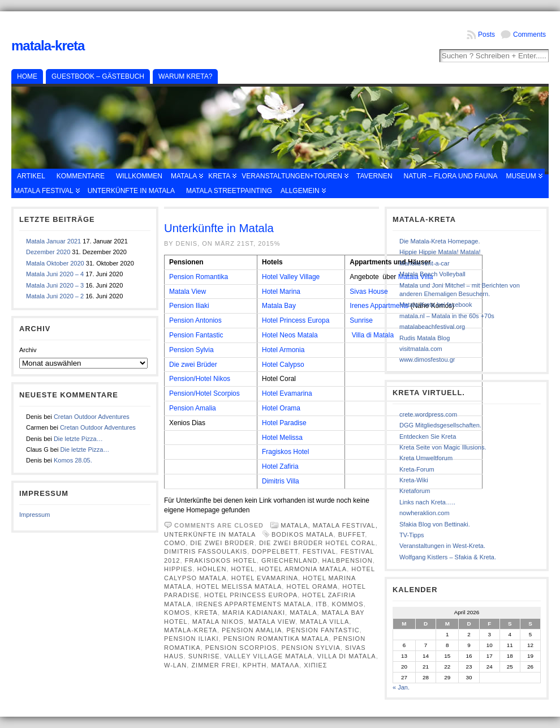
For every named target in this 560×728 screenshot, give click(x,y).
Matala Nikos (218, 622)
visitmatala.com (421, 349)
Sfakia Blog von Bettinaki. (435, 524)
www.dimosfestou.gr (427, 359)
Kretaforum (415, 491)
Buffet (352, 534)
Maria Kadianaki (254, 613)
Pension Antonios (195, 320)
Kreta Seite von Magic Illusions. (443, 447)
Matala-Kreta (48, 46)
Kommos (348, 604)
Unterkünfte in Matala (131, 191)
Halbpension (348, 560)
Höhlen (212, 569)
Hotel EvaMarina (265, 578)
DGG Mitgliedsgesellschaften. (440, 425)
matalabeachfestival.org (432, 327)
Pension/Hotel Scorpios (204, 393)
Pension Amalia (193, 408)
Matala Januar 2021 (53, 241)
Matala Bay (279, 306)
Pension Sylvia (191, 350)
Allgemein (300, 191)
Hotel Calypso (283, 365)
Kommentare (81, 176)
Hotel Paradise (284, 423)
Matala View (188, 292)
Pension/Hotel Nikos (200, 379)
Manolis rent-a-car (425, 263)
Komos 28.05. (73, 460)
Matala (184, 176)
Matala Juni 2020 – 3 (55, 285)
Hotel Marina (281, 292)
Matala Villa (324, 622)
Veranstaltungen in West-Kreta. (442, 546)
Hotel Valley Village (291, 277)
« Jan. (401, 687)
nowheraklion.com (425, 513)
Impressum (35, 515)
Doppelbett (275, 551)
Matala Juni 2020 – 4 (55, 274)
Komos (177, 613)
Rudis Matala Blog (425, 338)
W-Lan (175, 665)
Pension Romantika (199, 277)
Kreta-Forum (417, 469)
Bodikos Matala (303, 534)
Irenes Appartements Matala (254, 604)
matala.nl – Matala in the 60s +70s (447, 316)
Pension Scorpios (241, 648)
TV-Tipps (412, 535)
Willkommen (139, 176)
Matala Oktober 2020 (55, 263)
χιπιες (316, 665)
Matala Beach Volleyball (432, 274)
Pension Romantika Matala (276, 639)
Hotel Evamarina (287, 393)
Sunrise (361, 320)
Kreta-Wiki (414, 480)
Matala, (297, 525)
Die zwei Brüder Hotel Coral (317, 543)
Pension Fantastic (196, 335)
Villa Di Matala (347, 656)
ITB (321, 604)
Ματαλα (285, 665)
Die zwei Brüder (193, 365)
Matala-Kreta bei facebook (436, 305)
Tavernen (374, 176)
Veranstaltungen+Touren (292, 176)
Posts (486, 35)
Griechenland (289, 560)
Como (175, 543)
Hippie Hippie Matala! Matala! (440, 252)
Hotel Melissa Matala (239, 586)
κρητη (255, 665)
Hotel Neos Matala (290, 335)
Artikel (31, 176)
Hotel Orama (281, 408)
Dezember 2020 (48, 252)
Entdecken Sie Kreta (428, 436)
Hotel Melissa (282, 438)
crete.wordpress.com (428, 414)
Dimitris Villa (281, 481)
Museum (521, 176)
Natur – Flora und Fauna (451, 176)
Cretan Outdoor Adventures (92, 417)
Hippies (178, 569)
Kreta (219, 176)
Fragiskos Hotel (285, 452)
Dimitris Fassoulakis (206, 551)
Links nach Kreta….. (427, 502)
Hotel (243, 569)
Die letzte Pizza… (78, 439)
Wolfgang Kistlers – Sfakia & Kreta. (448, 557)
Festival (319, 551)
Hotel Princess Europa (296, 320)
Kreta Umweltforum (426, 458)
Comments (529, 35)
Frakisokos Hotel (221, 560)
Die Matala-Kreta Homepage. (440, 241)
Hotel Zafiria (280, 466)
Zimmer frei (215, 665)
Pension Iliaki (189, 306)
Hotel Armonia (283, 350)
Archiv (28, 350)
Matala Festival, (345, 525)
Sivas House (369, 292)
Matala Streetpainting (229, 191)
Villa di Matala (373, 335)
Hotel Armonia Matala (303, 569)
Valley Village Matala (269, 656)
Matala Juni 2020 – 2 (55, 296)
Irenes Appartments (379, 306)
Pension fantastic (323, 630)
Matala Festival (44, 191)
